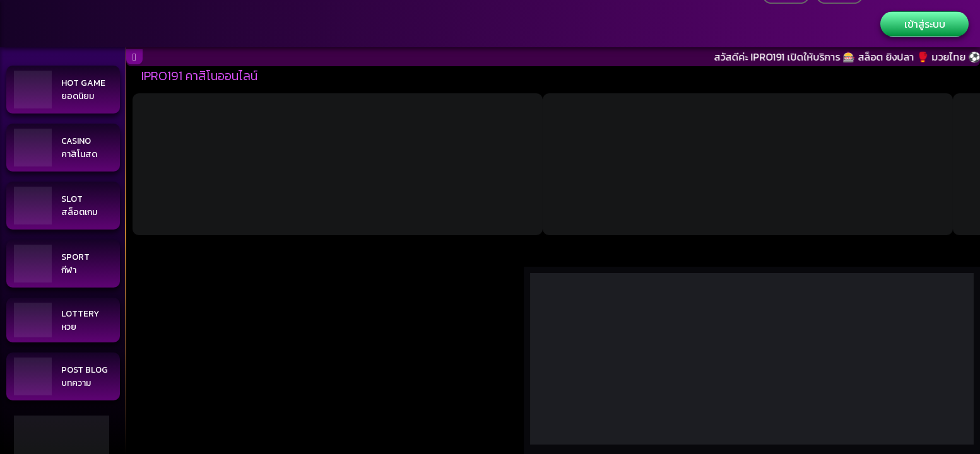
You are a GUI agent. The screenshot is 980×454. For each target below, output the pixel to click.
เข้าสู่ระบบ (925, 24)
